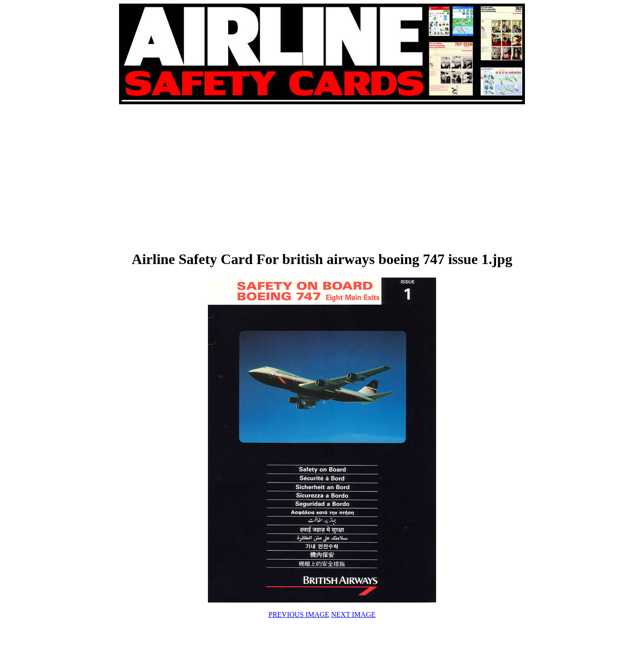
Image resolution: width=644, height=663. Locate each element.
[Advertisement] (221, 177)
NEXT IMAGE (353, 614)
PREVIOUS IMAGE (299, 614)
